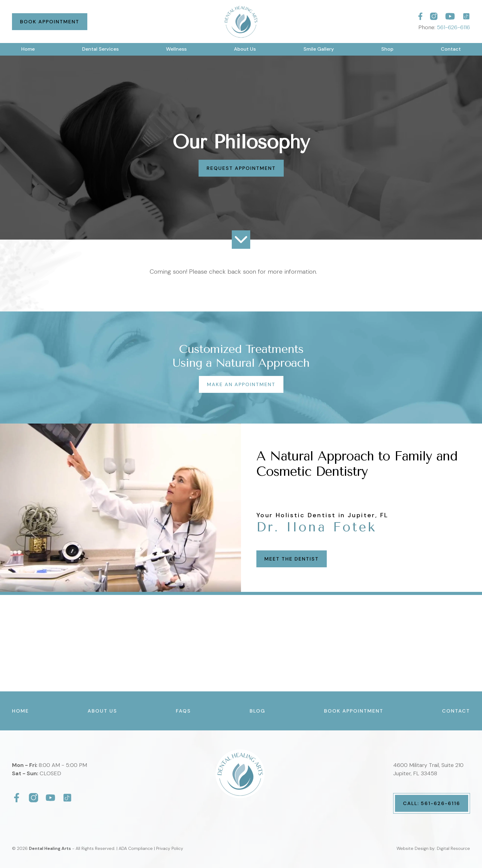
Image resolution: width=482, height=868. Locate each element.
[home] (241, 22)
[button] (100, 49)
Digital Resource (453, 848)
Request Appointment (241, 168)
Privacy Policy (170, 848)
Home (28, 49)
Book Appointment (50, 22)
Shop (387, 49)
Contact (451, 49)
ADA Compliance (136, 848)
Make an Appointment (241, 384)
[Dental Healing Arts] (420, 16)
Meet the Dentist (292, 559)
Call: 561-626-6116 (432, 803)
